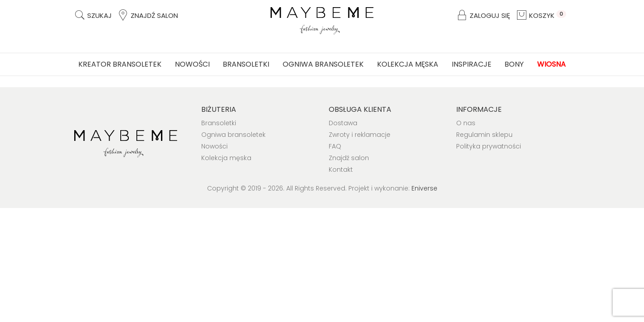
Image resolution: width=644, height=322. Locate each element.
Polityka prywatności (489, 146)
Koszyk (541, 15)
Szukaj (93, 15)
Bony (514, 64)
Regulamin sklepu (484, 135)
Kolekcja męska (408, 64)
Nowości (192, 64)
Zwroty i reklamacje (360, 135)
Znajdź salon (148, 15)
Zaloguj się (483, 15)
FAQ (335, 146)
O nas (466, 123)
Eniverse (424, 188)
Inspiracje (472, 64)
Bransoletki (246, 64)
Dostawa (343, 123)
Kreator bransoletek (120, 64)
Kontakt (341, 169)
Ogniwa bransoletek (323, 64)
